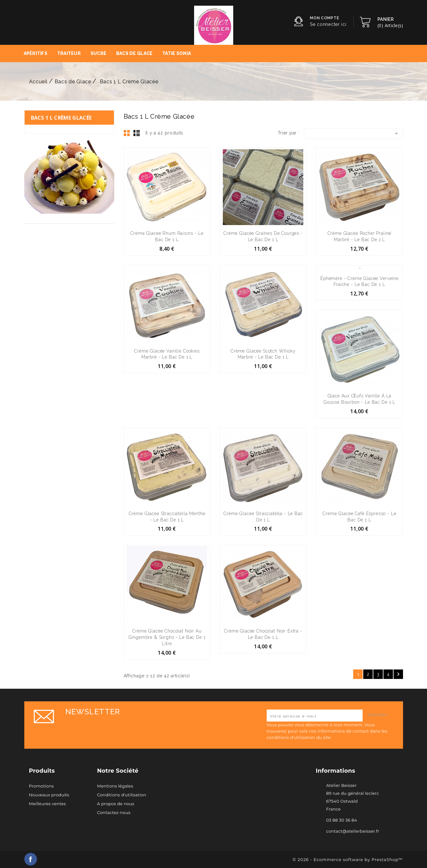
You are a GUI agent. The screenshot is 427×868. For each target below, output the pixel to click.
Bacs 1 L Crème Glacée (61, 118)
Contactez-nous (114, 812)
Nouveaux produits (49, 795)
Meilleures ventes (47, 804)
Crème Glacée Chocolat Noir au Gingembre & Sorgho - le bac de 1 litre (167, 637)
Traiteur (69, 53)
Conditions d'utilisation (122, 795)
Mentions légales (115, 786)
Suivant (398, 674)
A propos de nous (116, 804)
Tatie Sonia (177, 53)
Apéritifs (36, 53)
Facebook (31, 859)
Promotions (42, 786)
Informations (336, 771)
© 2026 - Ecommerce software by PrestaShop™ (348, 859)
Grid (127, 133)
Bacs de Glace (134, 53)
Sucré (98, 53)
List (137, 133)
